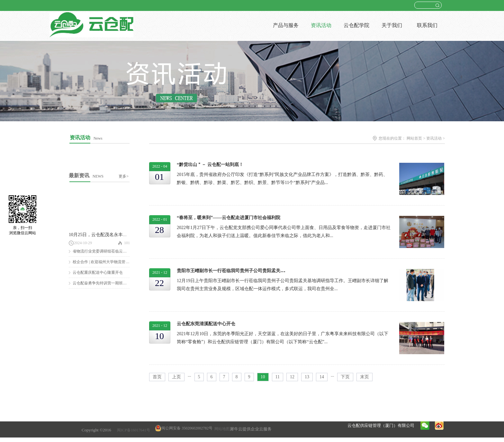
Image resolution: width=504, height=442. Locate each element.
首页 (157, 377)
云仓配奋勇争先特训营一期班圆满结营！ (107, 283)
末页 (364, 377)
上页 (176, 377)
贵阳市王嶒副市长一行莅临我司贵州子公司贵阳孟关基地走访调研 (242, 271)
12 (292, 377)
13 (307, 377)
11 (278, 377)
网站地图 (221, 429)
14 (322, 377)
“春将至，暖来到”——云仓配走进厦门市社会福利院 (229, 218)
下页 (345, 377)
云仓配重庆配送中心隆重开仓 (98, 272)
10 (263, 377)
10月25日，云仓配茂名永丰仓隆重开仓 (107, 235)
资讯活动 (434, 138)
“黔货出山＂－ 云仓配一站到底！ (210, 165)
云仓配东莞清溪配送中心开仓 (206, 324)
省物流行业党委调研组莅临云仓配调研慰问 (109, 251)
